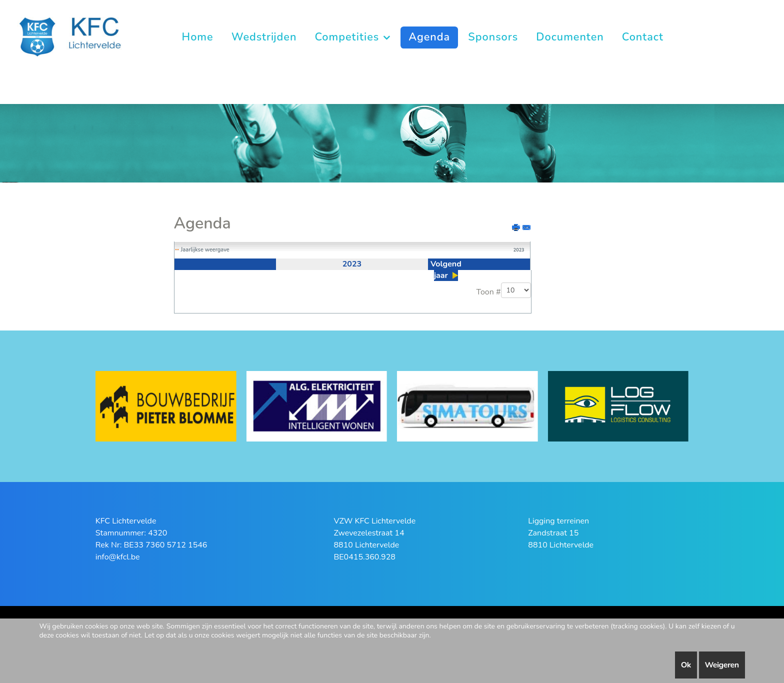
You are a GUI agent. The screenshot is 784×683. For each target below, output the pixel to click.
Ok (686, 665)
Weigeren (722, 665)
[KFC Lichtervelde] (78, 36)
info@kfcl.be (118, 557)
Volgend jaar (446, 270)
